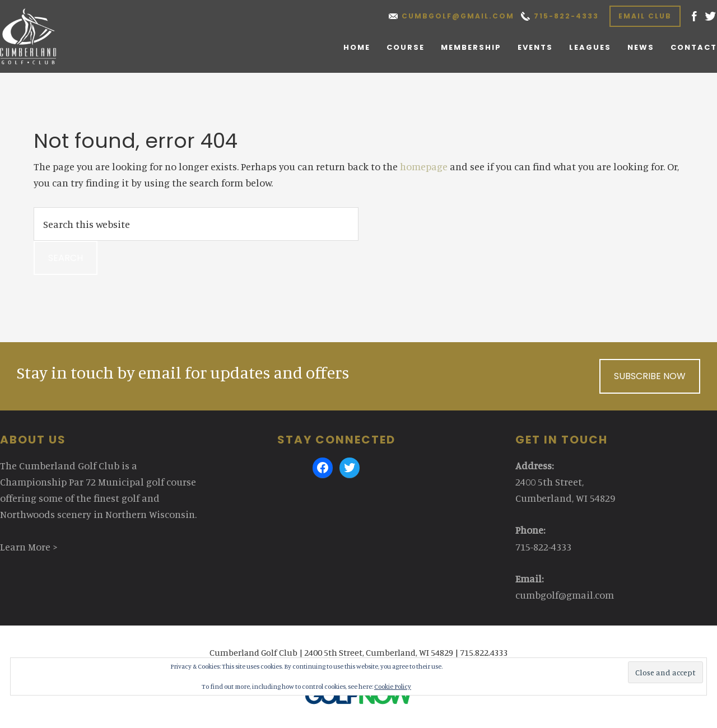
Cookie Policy (393, 686)
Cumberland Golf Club (40, 36)
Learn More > (29, 547)
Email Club (645, 16)
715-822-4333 (566, 16)
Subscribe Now (650, 376)
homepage (424, 166)
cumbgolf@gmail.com (458, 16)
